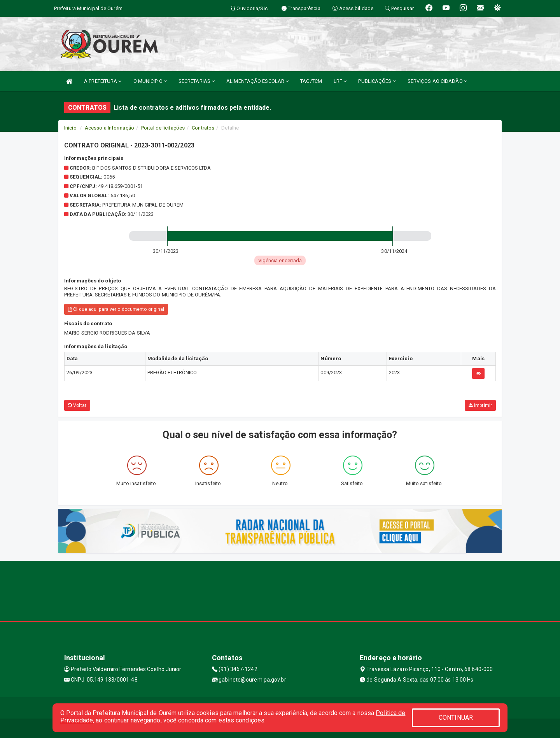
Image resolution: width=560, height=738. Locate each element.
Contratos (203, 128)
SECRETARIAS (197, 81)
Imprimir (480, 405)
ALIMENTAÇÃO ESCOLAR (257, 81)
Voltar (77, 405)
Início (70, 128)
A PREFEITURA (103, 81)
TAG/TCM (311, 81)
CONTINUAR (456, 718)
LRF (340, 81)
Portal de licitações (163, 128)
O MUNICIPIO (150, 81)
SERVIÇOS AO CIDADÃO (437, 81)
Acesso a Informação (109, 128)
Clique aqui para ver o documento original (116, 309)
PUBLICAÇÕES (377, 81)
